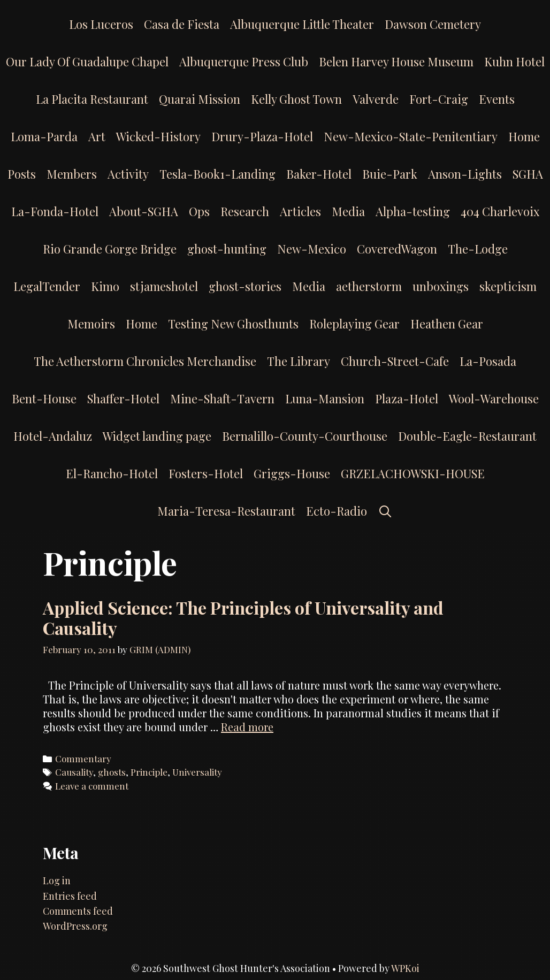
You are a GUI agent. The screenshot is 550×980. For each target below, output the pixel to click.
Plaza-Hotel (407, 399)
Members (72, 174)
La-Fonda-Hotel (55, 211)
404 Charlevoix (500, 211)
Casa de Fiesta (182, 24)
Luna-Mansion (325, 399)
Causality (74, 772)
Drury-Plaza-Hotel (262, 136)
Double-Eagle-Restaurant (467, 436)
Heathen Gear (447, 324)
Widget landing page (157, 436)
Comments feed (78, 911)
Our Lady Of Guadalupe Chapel (87, 62)
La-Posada (488, 361)
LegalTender (47, 286)
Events (497, 99)
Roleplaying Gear (354, 324)
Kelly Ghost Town (296, 99)
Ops (199, 211)
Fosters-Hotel (206, 473)
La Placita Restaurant (92, 99)
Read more (247, 727)
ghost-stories (245, 286)
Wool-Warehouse (494, 399)
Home (524, 136)
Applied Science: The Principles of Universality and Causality (243, 618)
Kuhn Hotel (514, 62)
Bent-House (44, 399)
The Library (299, 361)
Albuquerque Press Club (244, 62)
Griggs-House (292, 473)
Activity (128, 174)
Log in (57, 881)
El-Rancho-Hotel (112, 473)
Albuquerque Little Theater (302, 24)
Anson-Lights (465, 174)
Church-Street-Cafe (395, 361)
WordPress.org (75, 926)
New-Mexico (312, 249)
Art (97, 136)
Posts (22, 174)
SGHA (528, 174)
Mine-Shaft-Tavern (222, 399)
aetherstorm (369, 286)
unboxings (441, 286)
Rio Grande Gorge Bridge (110, 249)
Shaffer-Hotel (123, 399)
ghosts (112, 772)
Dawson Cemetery (433, 24)
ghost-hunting (227, 249)
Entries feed (70, 896)
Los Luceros (101, 24)
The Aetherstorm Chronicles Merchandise (145, 361)
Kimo (105, 286)
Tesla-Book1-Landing (217, 174)
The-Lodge (478, 249)
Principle (149, 772)
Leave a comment (92, 786)
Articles (300, 211)
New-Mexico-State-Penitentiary (411, 136)
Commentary (83, 759)
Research (245, 211)
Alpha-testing (413, 211)
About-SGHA (144, 211)
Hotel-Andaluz (53, 436)
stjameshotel (164, 286)
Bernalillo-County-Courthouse (305, 436)
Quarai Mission (200, 99)
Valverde (376, 99)
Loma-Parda (44, 136)
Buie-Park (390, 174)
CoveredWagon (397, 249)
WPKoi (405, 968)
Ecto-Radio (337, 511)
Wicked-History (158, 136)
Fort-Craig (439, 99)
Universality (197, 772)
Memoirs (91, 324)
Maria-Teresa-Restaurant (226, 511)
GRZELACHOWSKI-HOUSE (413, 473)
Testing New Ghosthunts (233, 324)
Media (348, 211)
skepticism (508, 286)
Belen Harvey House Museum (396, 62)
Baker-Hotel (319, 174)
